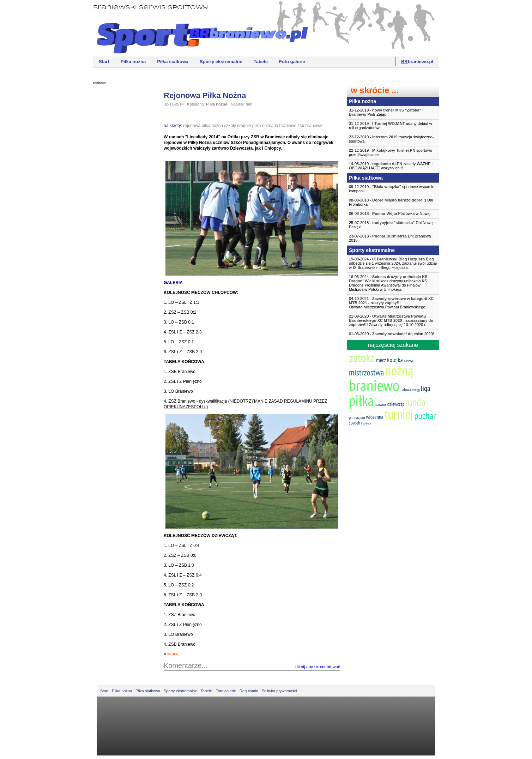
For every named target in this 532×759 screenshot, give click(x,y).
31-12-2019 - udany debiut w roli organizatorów (391, 126)
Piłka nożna (133, 62)
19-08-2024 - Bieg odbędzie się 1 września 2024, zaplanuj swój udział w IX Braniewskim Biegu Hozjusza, (393, 263)
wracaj (173, 654)
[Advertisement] (121, 196)
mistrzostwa (366, 372)
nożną (399, 370)
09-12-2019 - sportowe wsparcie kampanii (392, 189)
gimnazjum (357, 417)
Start (104, 62)
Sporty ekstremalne (221, 62)
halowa (406, 389)
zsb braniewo (310, 126)
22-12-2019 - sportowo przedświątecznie (391, 152)
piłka (361, 400)
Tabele (261, 62)
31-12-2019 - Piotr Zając (385, 112)
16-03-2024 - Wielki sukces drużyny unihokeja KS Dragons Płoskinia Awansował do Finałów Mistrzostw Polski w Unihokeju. (388, 283)
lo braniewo (286, 126)
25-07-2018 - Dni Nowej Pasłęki (391, 225)
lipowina (380, 404)
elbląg (416, 390)
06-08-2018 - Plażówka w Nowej (390, 213)
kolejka (395, 360)
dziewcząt (396, 404)
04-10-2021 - (393, 303)
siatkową (409, 361)
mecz (381, 360)
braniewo (374, 385)
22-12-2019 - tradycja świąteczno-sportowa (391, 139)
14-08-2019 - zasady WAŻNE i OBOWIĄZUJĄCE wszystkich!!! (391, 166)
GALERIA (173, 283)
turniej (399, 414)
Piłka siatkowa (173, 62)
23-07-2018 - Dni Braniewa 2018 (390, 238)
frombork (366, 423)
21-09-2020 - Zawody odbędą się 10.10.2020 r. (391, 320)
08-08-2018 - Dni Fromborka (391, 202)
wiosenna (375, 417)
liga (426, 388)
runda (415, 402)
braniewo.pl (417, 62)
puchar (425, 415)
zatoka (362, 358)
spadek (354, 423)
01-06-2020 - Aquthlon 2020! (391, 334)
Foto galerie (292, 62)
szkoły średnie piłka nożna (249, 126)
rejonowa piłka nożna (203, 126)
